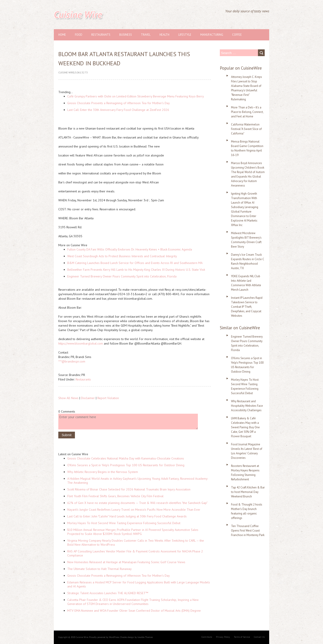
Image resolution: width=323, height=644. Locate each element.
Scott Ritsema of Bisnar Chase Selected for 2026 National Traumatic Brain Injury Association (129, 489)
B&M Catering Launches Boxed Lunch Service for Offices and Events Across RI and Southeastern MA (135, 263)
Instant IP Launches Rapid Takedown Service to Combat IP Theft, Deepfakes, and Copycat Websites (247, 307)
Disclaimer (88, 398)
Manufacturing (212, 35)
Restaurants (101, 35)
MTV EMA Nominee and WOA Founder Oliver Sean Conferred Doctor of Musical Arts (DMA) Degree (134, 611)
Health (164, 35)
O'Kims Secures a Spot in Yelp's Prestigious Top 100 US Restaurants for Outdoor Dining (126, 465)
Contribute (207, 637)
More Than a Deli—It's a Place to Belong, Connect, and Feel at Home (247, 112)
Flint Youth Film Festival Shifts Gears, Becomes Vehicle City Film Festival (115, 496)
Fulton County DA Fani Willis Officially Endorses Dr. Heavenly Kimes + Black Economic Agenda (130, 249)
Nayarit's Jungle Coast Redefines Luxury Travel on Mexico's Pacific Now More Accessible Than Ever (134, 510)
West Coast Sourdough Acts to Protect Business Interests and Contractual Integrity (122, 256)
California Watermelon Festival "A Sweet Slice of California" (246, 129)
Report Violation (108, 398)
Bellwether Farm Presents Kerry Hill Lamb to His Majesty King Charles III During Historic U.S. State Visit (136, 270)
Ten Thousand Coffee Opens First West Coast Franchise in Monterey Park (248, 531)
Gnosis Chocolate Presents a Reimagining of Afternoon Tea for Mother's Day (119, 103)
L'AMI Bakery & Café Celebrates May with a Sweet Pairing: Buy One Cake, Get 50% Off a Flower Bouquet (245, 427)
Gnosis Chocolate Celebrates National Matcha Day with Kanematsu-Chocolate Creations (126, 458)
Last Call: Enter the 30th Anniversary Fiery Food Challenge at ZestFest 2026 (118, 110)
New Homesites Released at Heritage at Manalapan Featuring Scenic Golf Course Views (126, 562)
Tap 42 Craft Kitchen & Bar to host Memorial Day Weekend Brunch (248, 492)
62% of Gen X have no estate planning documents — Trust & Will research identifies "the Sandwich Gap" (137, 503)
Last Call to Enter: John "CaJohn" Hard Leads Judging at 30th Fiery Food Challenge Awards (127, 516)
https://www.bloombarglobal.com (81, 343)
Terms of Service (242, 637)
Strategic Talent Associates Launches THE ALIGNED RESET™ (108, 593)
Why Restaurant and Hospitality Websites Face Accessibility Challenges (247, 406)
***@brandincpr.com (72, 361)
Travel (146, 35)
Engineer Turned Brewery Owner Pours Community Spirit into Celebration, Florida (122, 276)
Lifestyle (185, 35)
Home (62, 35)
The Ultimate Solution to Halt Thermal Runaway (99, 569)
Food (79, 35)
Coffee (237, 35)
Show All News (68, 398)
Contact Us (259, 637)
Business (126, 35)
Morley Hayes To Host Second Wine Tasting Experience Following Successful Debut (124, 523)
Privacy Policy (223, 637)
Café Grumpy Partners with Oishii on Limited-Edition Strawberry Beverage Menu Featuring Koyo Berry (136, 96)
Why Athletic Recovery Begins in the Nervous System (103, 472)
